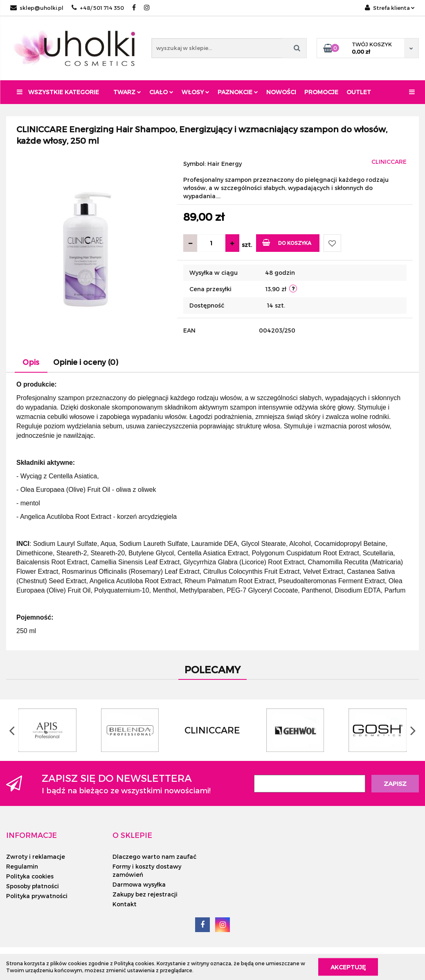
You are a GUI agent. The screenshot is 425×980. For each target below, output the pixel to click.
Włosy (196, 92)
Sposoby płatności (33, 886)
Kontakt (125, 904)
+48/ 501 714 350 (98, 8)
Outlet (359, 92)
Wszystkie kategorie (58, 92)
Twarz (127, 92)
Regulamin (22, 866)
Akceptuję (348, 967)
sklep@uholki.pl (37, 8)
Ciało (161, 92)
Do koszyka (287, 242)
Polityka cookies (30, 876)
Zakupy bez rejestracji (145, 894)
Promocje (321, 92)
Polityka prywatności (37, 896)
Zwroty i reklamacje (36, 857)
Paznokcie (238, 92)
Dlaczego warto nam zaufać (154, 857)
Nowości (281, 92)
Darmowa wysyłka (139, 884)
